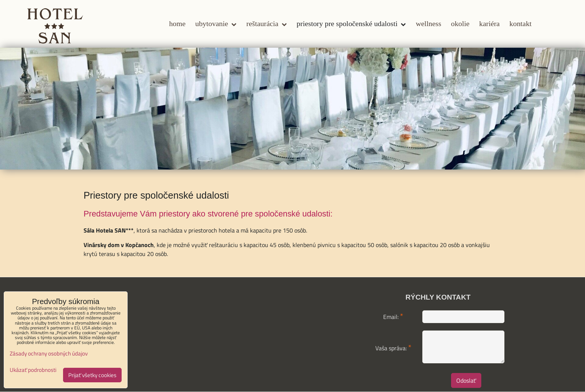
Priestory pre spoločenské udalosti (351, 23)
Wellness (428, 23)
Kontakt (520, 23)
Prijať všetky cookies (92, 375)
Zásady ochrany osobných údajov (49, 353)
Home (177, 23)
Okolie (460, 23)
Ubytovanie (216, 23)
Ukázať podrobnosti (33, 370)
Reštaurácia (267, 23)
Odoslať (466, 380)
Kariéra (489, 23)
